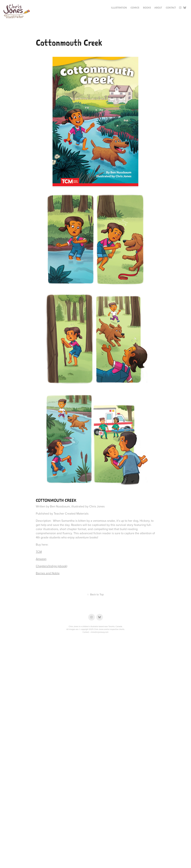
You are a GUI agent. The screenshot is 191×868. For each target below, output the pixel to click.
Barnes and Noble (48, 573)
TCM (39, 552)
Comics (135, 8)
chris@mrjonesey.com (100, 632)
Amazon (41, 559)
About (158, 8)
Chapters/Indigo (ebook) (52, 566)
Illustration (119, 8)
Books (147, 8)
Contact (171, 8)
